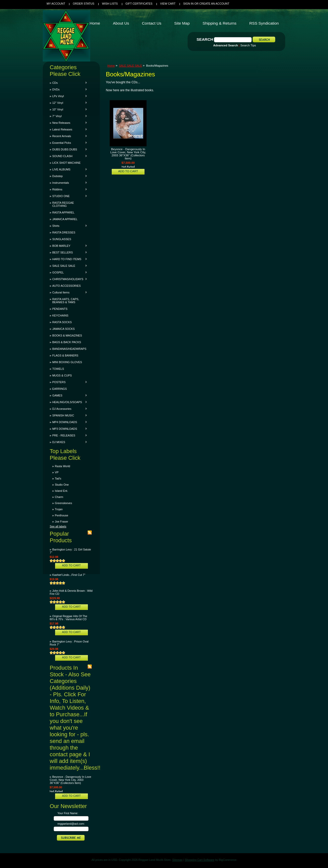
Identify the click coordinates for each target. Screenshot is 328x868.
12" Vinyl (69, 103)
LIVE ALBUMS (69, 169)
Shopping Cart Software (199, 860)
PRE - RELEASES (69, 435)
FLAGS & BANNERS (65, 355)
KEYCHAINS (60, 315)
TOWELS (58, 369)
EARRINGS (60, 389)
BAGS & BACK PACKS (67, 342)
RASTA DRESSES (64, 232)
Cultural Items (69, 292)
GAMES (69, 395)
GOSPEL (69, 272)
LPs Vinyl (69, 96)
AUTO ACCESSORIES (66, 286)
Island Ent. (61, 491)
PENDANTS (60, 309)
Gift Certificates (139, 4)
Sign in (188, 4)
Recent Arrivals (69, 136)
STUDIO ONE (69, 196)
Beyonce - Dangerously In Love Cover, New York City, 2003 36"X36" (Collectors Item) (70, 780)
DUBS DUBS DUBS (69, 149)
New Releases (69, 123)
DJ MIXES (69, 442)
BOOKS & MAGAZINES (67, 335)
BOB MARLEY (69, 246)
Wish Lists (110, 4)
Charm (59, 497)
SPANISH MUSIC (69, 415)
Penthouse (61, 515)
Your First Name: (68, 813)
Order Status (84, 4)
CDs (69, 83)
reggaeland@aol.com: (71, 824)
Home (111, 66)
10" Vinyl (69, 109)
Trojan (59, 509)
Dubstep (69, 176)
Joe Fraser (61, 522)
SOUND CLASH (69, 156)
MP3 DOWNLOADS (69, 429)
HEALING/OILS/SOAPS (69, 402)
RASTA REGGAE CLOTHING (63, 204)
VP (57, 472)
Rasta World (63, 466)
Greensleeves (63, 503)
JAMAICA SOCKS (64, 329)
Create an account (214, 4)
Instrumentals (69, 183)
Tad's (58, 478)
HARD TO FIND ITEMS (69, 259)
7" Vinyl (69, 116)
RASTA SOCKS (62, 322)
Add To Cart (71, 565)
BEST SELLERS (69, 252)
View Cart (168, 4)
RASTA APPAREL (63, 212)
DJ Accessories (69, 409)
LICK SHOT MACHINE (66, 163)
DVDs (69, 89)
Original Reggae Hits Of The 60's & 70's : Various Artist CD (68, 618)
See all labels (58, 526)
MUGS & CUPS (62, 375)
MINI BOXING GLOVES (67, 362)
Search (205, 39)
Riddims (69, 189)
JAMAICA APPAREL (65, 219)
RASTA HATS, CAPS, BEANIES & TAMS (66, 301)
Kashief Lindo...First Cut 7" (69, 575)
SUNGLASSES (62, 239)
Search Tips (248, 45)
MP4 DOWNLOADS (69, 422)
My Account (56, 4)
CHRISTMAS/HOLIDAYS (69, 279)
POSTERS (69, 382)
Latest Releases (69, 129)
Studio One (62, 485)
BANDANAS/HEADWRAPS (69, 349)
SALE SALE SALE (69, 266)
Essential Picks (69, 143)
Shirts (69, 226)
